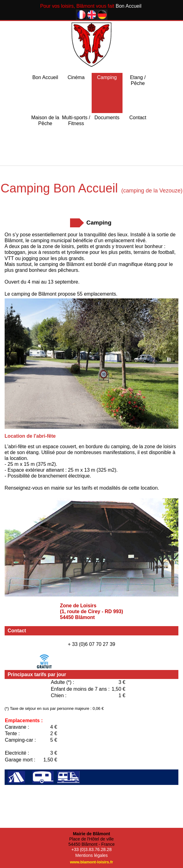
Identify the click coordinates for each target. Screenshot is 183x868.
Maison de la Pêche (45, 120)
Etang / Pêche (138, 80)
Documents (107, 118)
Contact (138, 118)
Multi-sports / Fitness (76, 120)
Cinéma (76, 77)
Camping (107, 77)
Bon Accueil (45, 77)
